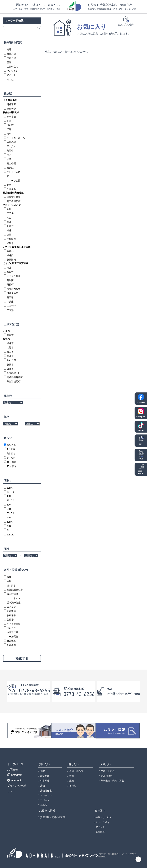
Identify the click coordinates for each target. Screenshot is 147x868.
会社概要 (100, 832)
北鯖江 (10, 226)
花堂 (9, 121)
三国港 (10, 310)
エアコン (11, 607)
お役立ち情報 (96, 7)
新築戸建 (11, 54)
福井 (9, 230)
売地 (9, 50)
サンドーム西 (14, 172)
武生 (9, 218)
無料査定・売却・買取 (112, 781)
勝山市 (10, 352)
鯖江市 (10, 356)
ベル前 (10, 125)
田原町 (10, 285)
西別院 (10, 280)
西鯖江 (10, 168)
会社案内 (111, 7)
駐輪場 (10, 620)
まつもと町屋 (14, 276)
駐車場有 (11, 615)
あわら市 (11, 360)
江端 (9, 129)
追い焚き (11, 586)
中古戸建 (11, 58)
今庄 (9, 209)
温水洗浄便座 (14, 603)
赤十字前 (11, 117)
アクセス (100, 827)
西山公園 (11, 164)
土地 (72, 781)
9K (8, 530)
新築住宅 (126, 7)
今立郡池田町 (14, 373)
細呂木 (10, 243)
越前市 (10, 365)
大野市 (10, 348)
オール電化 (12, 637)
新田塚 (10, 297)
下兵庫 (10, 302)
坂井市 (10, 369)
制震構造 (11, 645)
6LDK (10, 522)
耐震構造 (11, 641)
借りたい (38, 7)
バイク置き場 (14, 624)
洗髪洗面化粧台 (15, 590)
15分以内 (12, 466)
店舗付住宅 (12, 67)
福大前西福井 (14, 289)
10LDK (10, 535)
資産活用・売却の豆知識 (53, 817)
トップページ (15, 764)
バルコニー (12, 628)
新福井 (10, 251)
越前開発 (11, 260)
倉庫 (72, 776)
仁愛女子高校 (14, 197)
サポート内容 (108, 771)
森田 (9, 235)
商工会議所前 (14, 201)
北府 (9, 185)
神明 (9, 155)
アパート (11, 75)
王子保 (10, 213)
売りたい (53, 7)
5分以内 (11, 458)
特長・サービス (104, 817)
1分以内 (11, 449)
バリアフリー (14, 632)
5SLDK (10, 513)
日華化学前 (12, 293)
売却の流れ (107, 776)
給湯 (9, 581)
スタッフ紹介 (102, 822)
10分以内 (12, 462)
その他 (10, 79)
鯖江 (9, 222)
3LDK (10, 488)
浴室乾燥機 (12, 594)
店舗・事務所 (76, 771)
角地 (9, 577)
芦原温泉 (11, 239)
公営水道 (11, 611)
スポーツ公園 (14, 181)
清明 (9, 134)
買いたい (22, 7)
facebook (14, 780)
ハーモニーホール (16, 138)
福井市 (10, 343)
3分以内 (11, 453)
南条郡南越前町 (15, 377)
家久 (9, 176)
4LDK (10, 496)
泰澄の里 (11, 142)
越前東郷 (11, 104)
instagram (15, 775)
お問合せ (13, 770)
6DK (9, 518)
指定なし (11, 445)
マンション (12, 71)
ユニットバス (14, 598)
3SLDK (10, 492)
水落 (9, 159)
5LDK (10, 509)
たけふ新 (11, 189)
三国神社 (11, 306)
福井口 (10, 255)
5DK (9, 505)
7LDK (10, 526)
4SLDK (10, 500)
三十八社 (11, 146)
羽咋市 (10, 335)
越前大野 (11, 109)
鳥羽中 (10, 151)
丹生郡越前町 (14, 382)
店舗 (9, 62)
